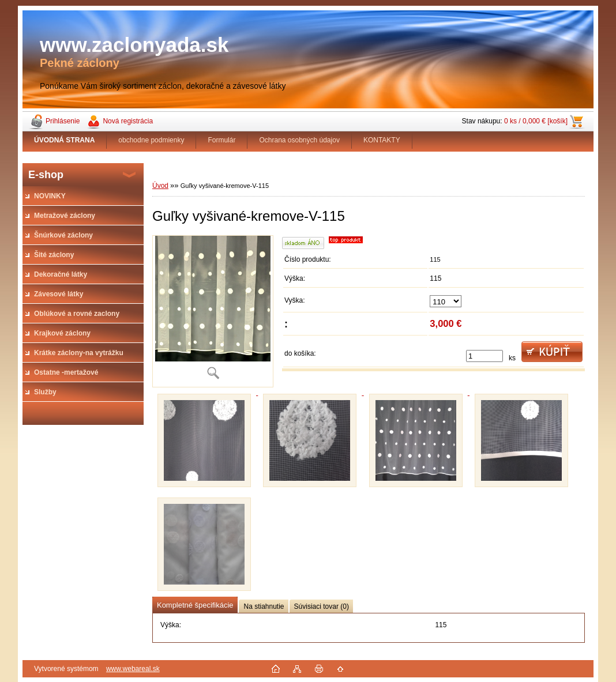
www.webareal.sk (133, 669)
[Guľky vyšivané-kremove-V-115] (213, 311)
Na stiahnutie (264, 606)
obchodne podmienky (151, 140)
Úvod (160, 186)
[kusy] (484, 356)
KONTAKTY (382, 140)
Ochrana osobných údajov (299, 140)
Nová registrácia (128, 121)
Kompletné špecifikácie (195, 605)
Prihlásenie (63, 121)
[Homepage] (65, 140)
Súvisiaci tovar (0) (322, 606)
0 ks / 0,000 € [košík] (536, 121)
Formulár (221, 140)
